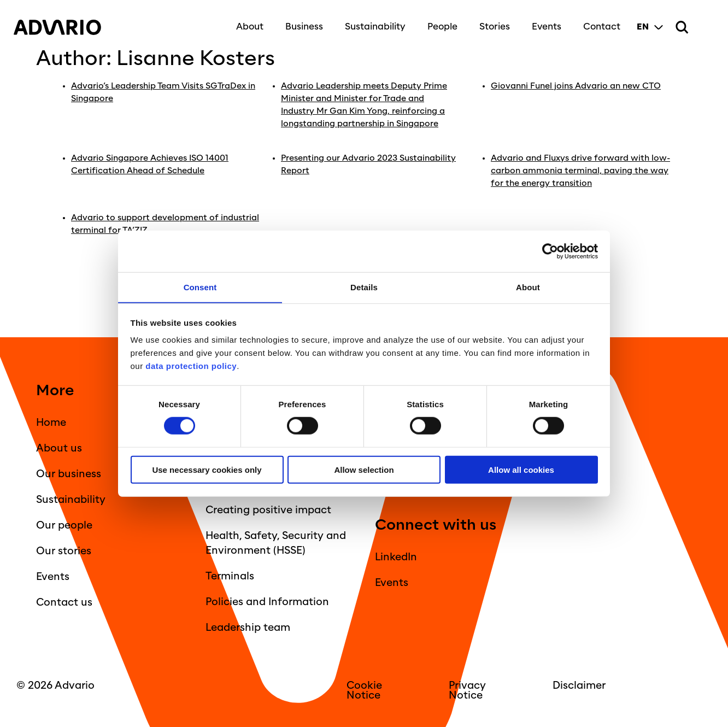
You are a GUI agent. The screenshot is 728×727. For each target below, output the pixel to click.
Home (51, 420)
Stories (492, 23)
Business (301, 23)
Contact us (64, 600)
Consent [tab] (200, 287)
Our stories (64, 549)
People (440, 23)
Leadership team (248, 625)
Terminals (230, 574)
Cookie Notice (364, 688)
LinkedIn (396, 555)
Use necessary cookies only (207, 470)
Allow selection (364, 470)
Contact (599, 23)
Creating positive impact (268, 508)
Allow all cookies (521, 470)
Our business (69, 472)
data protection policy (190, 366)
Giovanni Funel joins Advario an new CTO (578, 86)
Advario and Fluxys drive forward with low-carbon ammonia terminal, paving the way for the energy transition (582, 169)
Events (544, 23)
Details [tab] (364, 287)
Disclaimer (579, 683)
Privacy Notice (467, 688)
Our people (64, 523)
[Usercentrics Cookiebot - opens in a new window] (550, 251)
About (247, 23)
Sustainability (372, 23)
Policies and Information (267, 600)
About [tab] (528, 287)
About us (59, 446)
